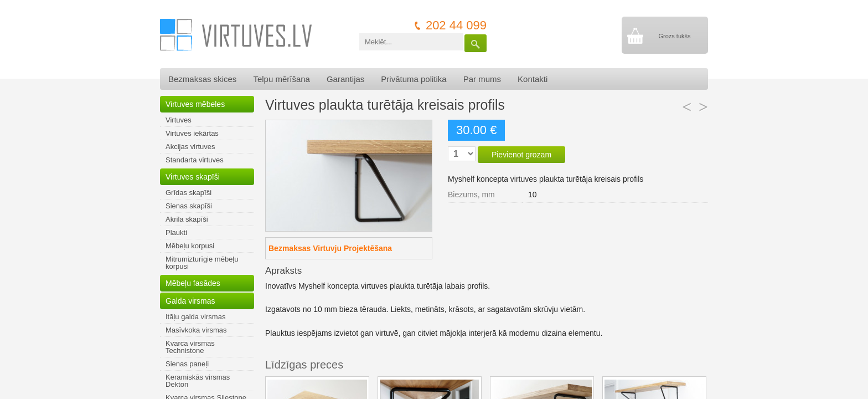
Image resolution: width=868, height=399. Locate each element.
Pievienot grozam (521, 155)
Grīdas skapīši (188, 193)
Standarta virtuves (195, 160)
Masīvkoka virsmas (196, 330)
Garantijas (345, 79)
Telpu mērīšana (281, 79)
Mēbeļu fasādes (193, 283)
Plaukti (176, 232)
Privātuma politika (414, 79)
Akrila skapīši (187, 219)
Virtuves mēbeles (195, 104)
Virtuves (179, 120)
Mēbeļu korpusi (190, 246)
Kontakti (533, 79)
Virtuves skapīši (193, 177)
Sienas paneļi (187, 364)
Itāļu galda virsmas (195, 317)
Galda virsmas (190, 301)
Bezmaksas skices (202, 79)
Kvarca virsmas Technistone (190, 347)
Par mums (482, 79)
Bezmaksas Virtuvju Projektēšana (330, 248)
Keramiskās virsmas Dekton (198, 381)
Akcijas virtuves (190, 147)
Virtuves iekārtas (192, 133)
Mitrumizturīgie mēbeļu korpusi (202, 263)
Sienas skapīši (189, 206)
